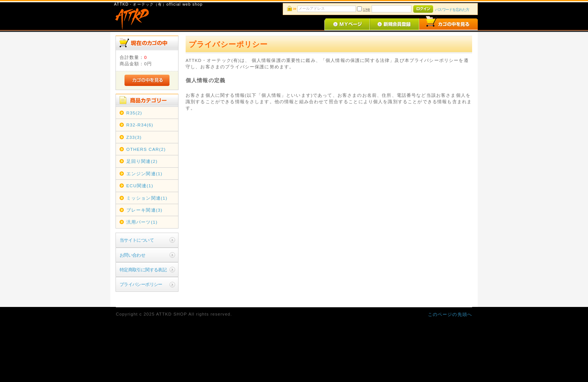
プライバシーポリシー (141, 284)
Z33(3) (134, 137)
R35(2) (134, 113)
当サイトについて (137, 240)
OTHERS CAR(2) (146, 149)
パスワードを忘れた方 (452, 10)
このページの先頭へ (450, 314)
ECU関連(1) (140, 186)
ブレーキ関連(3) (145, 210)
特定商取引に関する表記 (143, 270)
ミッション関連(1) (147, 198)
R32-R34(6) (140, 125)
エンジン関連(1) (145, 174)
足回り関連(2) (142, 161)
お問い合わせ (133, 255)
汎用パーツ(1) (142, 222)
